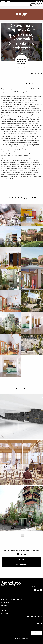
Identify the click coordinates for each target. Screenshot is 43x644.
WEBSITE (22, 560)
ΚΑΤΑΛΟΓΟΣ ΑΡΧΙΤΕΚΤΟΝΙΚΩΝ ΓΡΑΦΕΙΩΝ (12, 600)
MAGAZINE (4, 611)
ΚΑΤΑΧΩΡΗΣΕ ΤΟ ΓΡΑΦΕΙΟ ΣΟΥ (34, 617)
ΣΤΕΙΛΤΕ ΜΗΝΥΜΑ (21, 565)
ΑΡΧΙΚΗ (3, 597)
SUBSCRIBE (39, 1)
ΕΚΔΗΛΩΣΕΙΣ (4, 605)
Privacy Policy (19, 640)
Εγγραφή (8, 1)
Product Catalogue (36, 633)
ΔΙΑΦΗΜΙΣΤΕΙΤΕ (38, 623)
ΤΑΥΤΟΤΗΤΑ (4, 608)
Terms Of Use (25, 640)
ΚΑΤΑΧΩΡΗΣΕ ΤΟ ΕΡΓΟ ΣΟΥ (35, 620)
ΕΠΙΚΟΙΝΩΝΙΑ (4, 613)
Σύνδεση (3, 1)
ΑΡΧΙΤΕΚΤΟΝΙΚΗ (5, 603)
